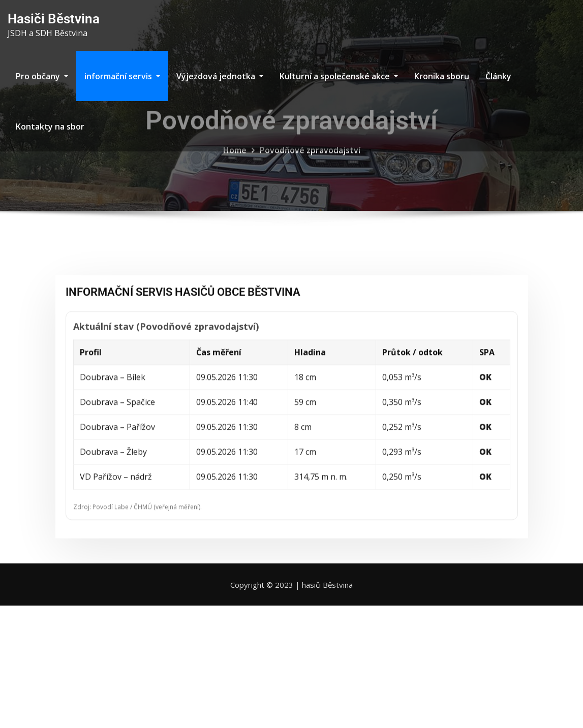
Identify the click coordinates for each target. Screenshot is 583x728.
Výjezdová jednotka (220, 76)
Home (235, 156)
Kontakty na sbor (50, 126)
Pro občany (42, 76)
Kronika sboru (442, 76)
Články (498, 76)
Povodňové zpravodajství (310, 156)
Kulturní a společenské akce (339, 76)
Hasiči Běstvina (54, 19)
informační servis (122, 76)
